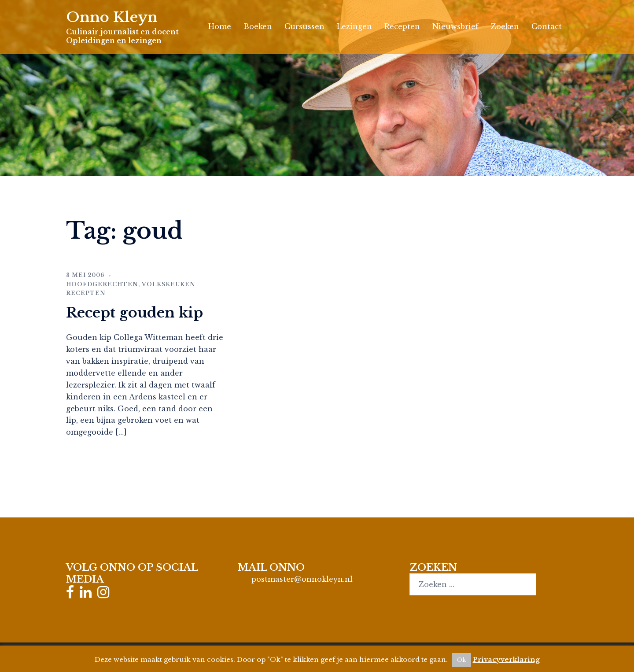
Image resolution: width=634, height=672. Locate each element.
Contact (547, 26)
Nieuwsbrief (455, 26)
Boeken (258, 26)
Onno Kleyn (112, 17)
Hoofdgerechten (102, 284)
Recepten (402, 26)
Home (220, 26)
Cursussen (304, 26)
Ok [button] (461, 660)
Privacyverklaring (506, 659)
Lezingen (354, 26)
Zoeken (505, 26)
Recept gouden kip (135, 313)
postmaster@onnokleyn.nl (302, 579)
